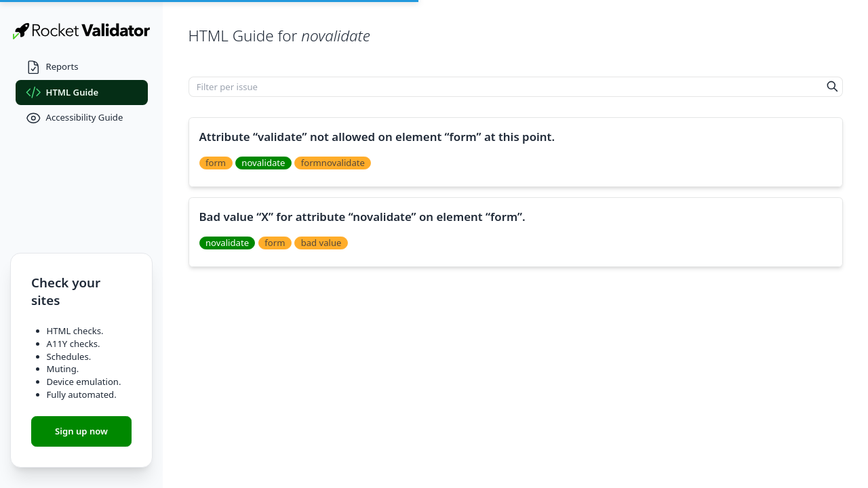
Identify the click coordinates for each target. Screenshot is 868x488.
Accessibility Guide (75, 118)
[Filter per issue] (506, 87)
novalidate (263, 163)
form (216, 163)
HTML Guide (62, 93)
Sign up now (81, 431)
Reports (52, 67)
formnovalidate (333, 163)
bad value (321, 243)
